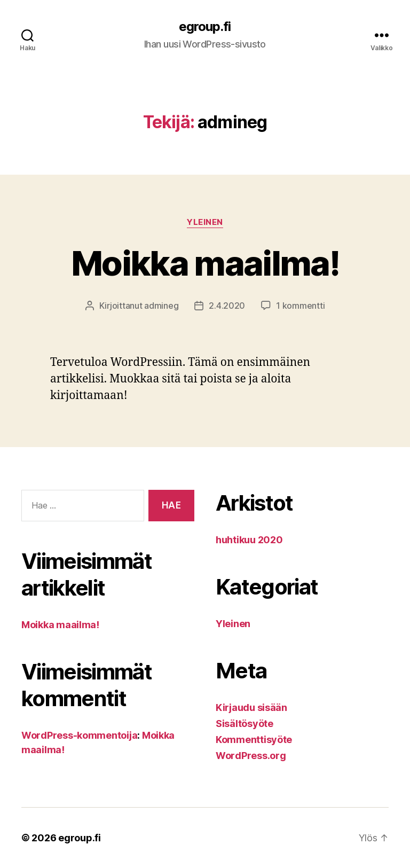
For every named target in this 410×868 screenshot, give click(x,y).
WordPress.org (251, 756)
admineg (161, 306)
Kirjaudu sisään (251, 707)
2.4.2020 (227, 306)
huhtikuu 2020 (249, 540)
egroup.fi (205, 27)
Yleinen (205, 222)
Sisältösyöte (245, 724)
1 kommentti (300, 306)
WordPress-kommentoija (79, 735)
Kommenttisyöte (254, 740)
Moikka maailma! (205, 263)
